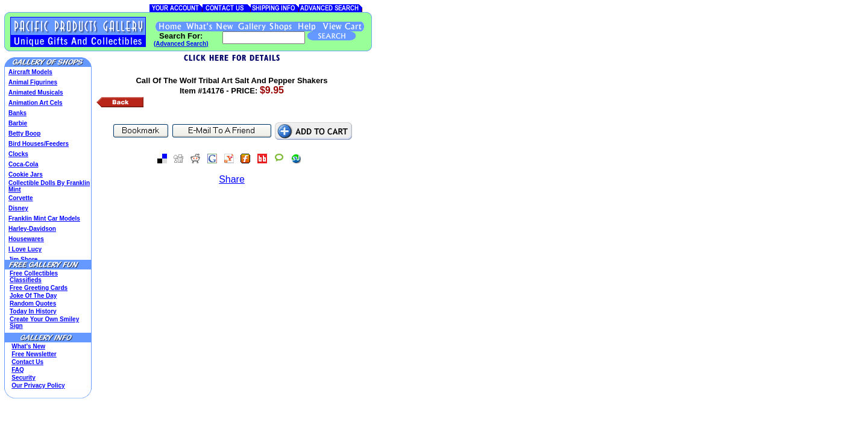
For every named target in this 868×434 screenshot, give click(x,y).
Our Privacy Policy (38, 385)
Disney (18, 208)
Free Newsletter (34, 354)
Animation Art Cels (36, 103)
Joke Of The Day (33, 296)
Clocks (18, 154)
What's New (28, 346)
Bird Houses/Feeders (39, 144)
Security (23, 378)
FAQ (18, 370)
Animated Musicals (36, 93)
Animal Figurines (33, 82)
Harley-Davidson (32, 229)
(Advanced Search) (181, 44)
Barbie (18, 123)
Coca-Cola (23, 164)
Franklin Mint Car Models (44, 219)
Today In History (33, 311)
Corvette (21, 198)
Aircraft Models (30, 72)
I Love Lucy (25, 249)
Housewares (26, 239)
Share (232, 179)
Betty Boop (24, 134)
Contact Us (27, 362)
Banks (17, 113)
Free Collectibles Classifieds (34, 277)
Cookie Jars (26, 175)
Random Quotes (33, 303)
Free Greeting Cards (39, 288)
